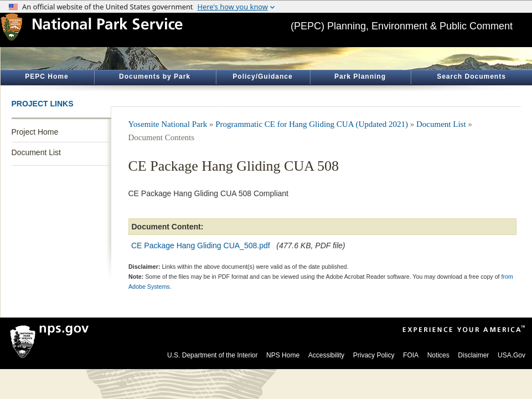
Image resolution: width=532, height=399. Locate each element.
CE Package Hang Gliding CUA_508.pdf (201, 245)
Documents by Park (155, 76)
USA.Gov (512, 355)
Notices (438, 355)
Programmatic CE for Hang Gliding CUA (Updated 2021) (312, 124)
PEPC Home (47, 76)
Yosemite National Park (168, 124)
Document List (36, 152)
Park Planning (360, 76)
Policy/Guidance (262, 76)
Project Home (35, 132)
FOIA (411, 355)
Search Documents (471, 76)
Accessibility (326, 355)
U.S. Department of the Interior (212, 355)
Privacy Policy (374, 355)
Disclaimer (473, 355)
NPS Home (283, 355)
